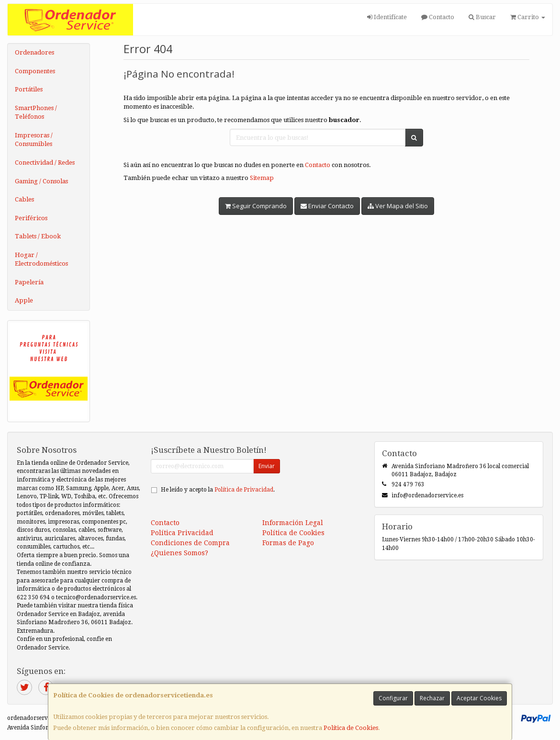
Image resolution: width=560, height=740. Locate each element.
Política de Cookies (351, 728)
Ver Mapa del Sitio (398, 206)
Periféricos (31, 218)
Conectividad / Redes (45, 163)
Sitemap (262, 178)
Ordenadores (34, 52)
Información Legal (293, 523)
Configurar (393, 698)
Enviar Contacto (327, 206)
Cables (24, 199)
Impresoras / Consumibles (34, 140)
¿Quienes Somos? (179, 553)
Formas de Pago (288, 543)
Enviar (267, 466)
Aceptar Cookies (479, 698)
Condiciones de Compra (190, 543)
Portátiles (29, 89)
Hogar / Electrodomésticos (41, 259)
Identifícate (387, 17)
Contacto (438, 17)
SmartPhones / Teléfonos (36, 112)
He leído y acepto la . (218, 490)
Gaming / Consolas (41, 181)
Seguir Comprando (256, 206)
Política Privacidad (182, 533)
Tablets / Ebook (38, 236)
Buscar (482, 17)
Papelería (29, 282)
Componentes (35, 71)
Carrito (528, 17)
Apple (24, 300)
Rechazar (432, 698)
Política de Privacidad (244, 490)
